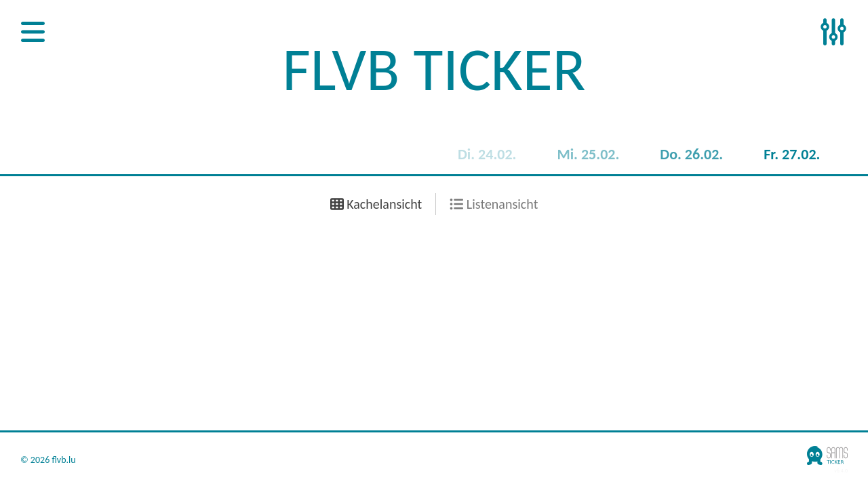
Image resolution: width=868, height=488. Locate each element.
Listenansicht (494, 204)
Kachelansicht (376, 204)
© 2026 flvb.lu (48, 460)
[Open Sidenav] (33, 33)
